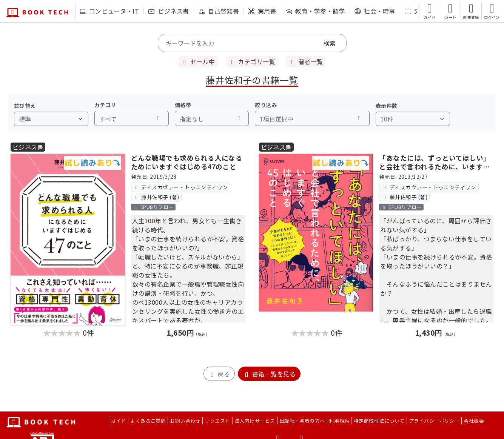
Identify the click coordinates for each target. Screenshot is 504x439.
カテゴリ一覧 (252, 61)
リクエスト (217, 421)
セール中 (198, 61)
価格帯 (183, 105)
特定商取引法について (379, 421)
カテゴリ (105, 105)
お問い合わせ (185, 421)
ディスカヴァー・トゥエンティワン (181, 187)
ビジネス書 (169, 11)
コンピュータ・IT (109, 11)
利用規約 (339, 421)
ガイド (119, 421)
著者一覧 (306, 61)
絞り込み (266, 105)
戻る (219, 374)
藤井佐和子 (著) (156, 197)
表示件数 (387, 106)
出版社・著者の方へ (302, 421)
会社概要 (474, 421)
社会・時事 (375, 11)
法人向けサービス (255, 421)
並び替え (25, 106)
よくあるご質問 (148, 421)
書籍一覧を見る (269, 374)
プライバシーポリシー (434, 421)
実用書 (262, 11)
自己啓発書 (219, 11)
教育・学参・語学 (315, 11)
